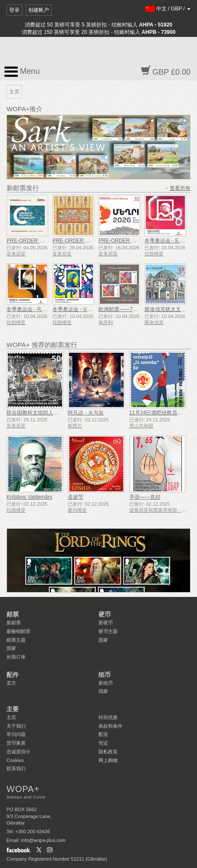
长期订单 (16, 657)
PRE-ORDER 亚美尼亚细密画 (87, 241)
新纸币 (106, 683)
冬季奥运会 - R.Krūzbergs (36, 309)
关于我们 (16, 726)
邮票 (13, 614)
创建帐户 (39, 10)
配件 (13, 675)
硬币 (105, 614)
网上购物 (108, 760)
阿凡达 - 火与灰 (86, 413)
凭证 (103, 743)
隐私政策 (108, 752)
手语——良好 (145, 497)
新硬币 (106, 623)
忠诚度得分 (18, 752)
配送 (103, 734)
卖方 (11, 683)
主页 (11, 717)
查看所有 (180, 188)
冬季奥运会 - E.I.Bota (169, 241)
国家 (11, 648)
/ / (168, 9)
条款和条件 (110, 726)
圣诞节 (76, 497)
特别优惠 (108, 717)
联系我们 (16, 769)
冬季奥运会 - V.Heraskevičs (84, 309)
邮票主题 (16, 640)
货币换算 (16, 743)
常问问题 (16, 734)
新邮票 (14, 623)
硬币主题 (108, 631)
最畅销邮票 (18, 631)
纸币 (105, 675)
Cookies (15, 760)
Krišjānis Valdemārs (29, 497)
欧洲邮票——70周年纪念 (127, 309)
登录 (14, 10)
